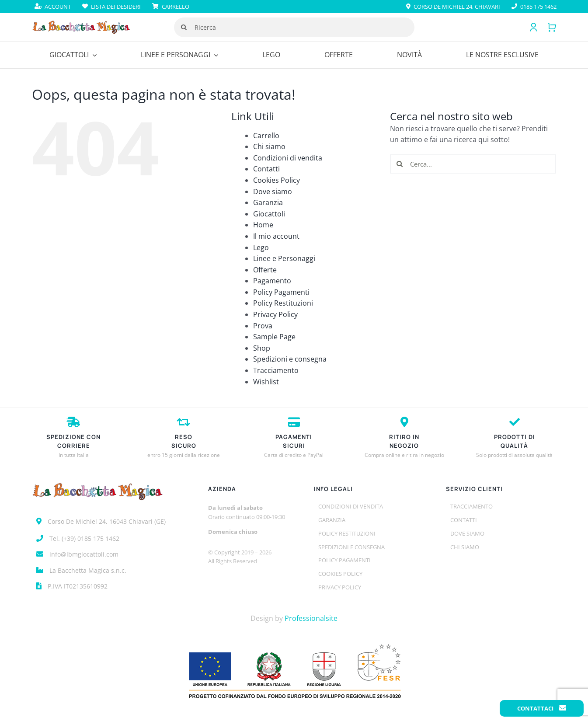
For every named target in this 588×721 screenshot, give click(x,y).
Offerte (265, 270)
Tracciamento (276, 370)
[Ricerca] (294, 27)
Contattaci (542, 708)
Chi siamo (269, 146)
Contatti (266, 169)
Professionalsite (311, 618)
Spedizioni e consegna (290, 359)
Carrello (266, 136)
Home (263, 225)
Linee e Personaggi (284, 258)
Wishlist (266, 382)
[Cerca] (184, 27)
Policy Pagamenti (281, 292)
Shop (262, 348)
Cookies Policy (277, 180)
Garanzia (268, 202)
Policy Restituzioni (283, 303)
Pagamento (272, 281)
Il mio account (276, 236)
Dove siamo (273, 192)
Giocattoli (269, 214)
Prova (263, 326)
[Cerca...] (473, 164)
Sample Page (274, 337)
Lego (261, 247)
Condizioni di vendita (288, 158)
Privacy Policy (275, 314)
